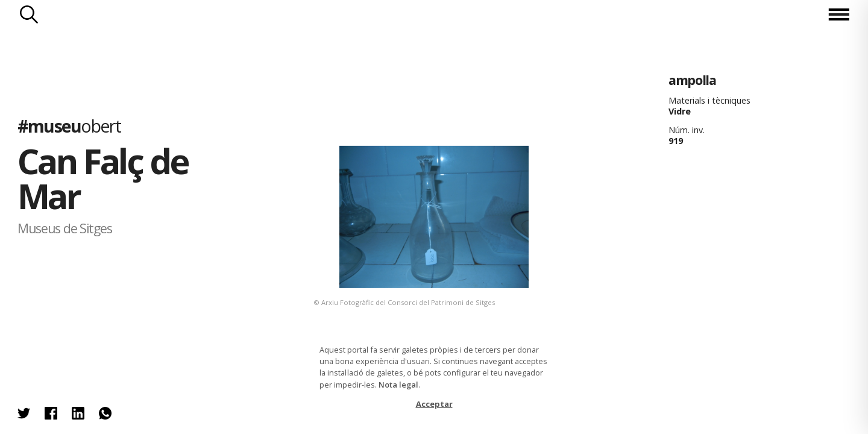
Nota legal (398, 385)
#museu (69, 125)
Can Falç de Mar (103, 178)
